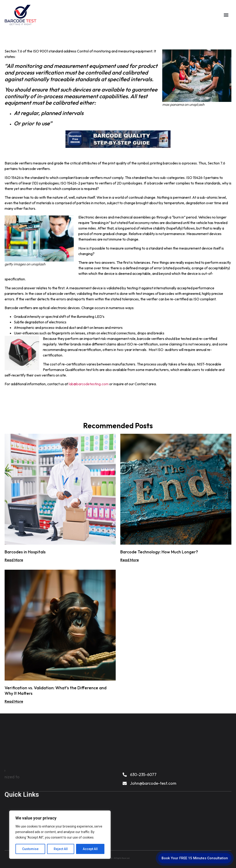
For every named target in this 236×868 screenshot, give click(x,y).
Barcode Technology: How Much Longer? (159, 552)
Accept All (90, 849)
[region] (60, 835)
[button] (226, 14)
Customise (30, 849)
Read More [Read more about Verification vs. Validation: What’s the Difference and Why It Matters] (14, 701)
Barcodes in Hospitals (25, 552)
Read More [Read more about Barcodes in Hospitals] (14, 560)
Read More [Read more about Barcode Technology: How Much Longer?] (130, 560)
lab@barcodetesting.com (89, 384)
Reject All (61, 849)
